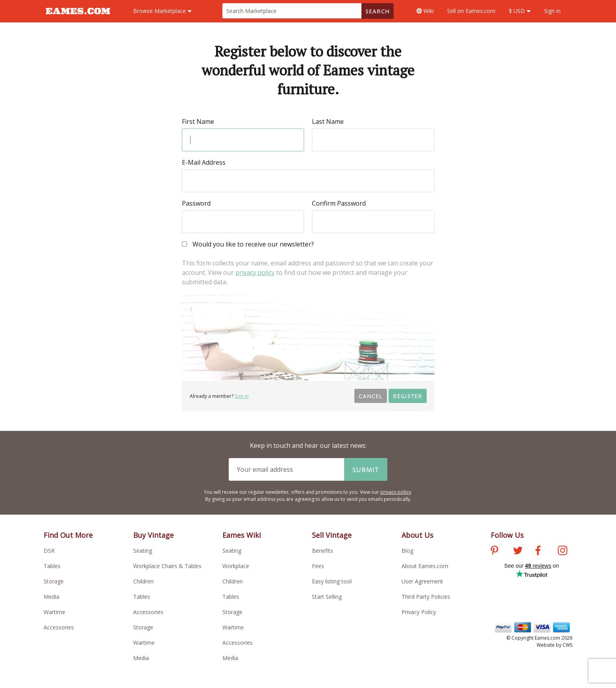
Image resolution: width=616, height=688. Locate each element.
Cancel (371, 396)
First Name (198, 121)
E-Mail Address (204, 162)
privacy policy (255, 272)
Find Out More (68, 535)
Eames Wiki (242, 535)
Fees (318, 566)
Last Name (328, 121)
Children (143, 581)
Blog (407, 551)
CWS (567, 645)
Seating (143, 551)
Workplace (236, 566)
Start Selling (327, 597)
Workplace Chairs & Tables (167, 566)
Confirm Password (339, 203)
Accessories (59, 627)
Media (51, 597)
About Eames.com (425, 566)
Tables (52, 566)
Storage (54, 581)
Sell (471, 11)
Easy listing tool (332, 581)
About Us (417, 535)
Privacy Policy (419, 612)
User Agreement (422, 581)
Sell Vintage (332, 535)
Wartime (54, 612)
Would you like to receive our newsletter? (248, 245)
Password (196, 203)
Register (408, 396)
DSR (49, 551)
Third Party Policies (426, 597)
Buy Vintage (153, 535)
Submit (366, 469)
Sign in (552, 11)
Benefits (323, 551)
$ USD (520, 11)
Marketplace (162, 11)
